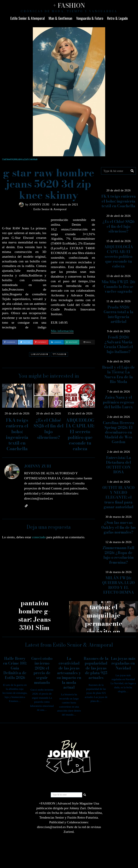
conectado (39, 537)
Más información (62, 331)
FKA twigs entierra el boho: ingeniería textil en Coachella (17, 434)
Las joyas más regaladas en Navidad (123, 663)
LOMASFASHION (39, 354)
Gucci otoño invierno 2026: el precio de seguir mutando (42, 671)
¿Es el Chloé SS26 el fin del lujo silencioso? (49, 429)
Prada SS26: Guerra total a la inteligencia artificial (118, 314)
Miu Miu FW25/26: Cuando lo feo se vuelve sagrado (118, 287)
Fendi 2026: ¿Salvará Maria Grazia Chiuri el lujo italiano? (118, 344)
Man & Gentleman (60, 18)
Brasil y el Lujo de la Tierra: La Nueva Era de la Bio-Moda (118, 375)
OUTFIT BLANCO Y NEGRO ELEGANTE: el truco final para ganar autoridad (118, 497)
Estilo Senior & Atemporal (27, 18)
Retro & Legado (117, 18)
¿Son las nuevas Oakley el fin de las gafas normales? (119, 527)
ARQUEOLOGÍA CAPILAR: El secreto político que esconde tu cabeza (80, 434)
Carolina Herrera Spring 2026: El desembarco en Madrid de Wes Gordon (119, 432)
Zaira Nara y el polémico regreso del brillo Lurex (118, 402)
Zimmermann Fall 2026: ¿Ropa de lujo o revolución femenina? (118, 555)
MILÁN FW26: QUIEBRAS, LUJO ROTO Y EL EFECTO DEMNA (118, 585)
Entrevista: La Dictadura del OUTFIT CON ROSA (118, 465)
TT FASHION (59, 354)
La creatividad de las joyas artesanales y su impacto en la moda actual (69, 673)
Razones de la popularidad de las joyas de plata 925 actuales (96, 668)
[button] (132, 171)
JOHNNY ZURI (39, 204)
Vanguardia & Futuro (90, 18)
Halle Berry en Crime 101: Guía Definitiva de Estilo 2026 (15, 668)
